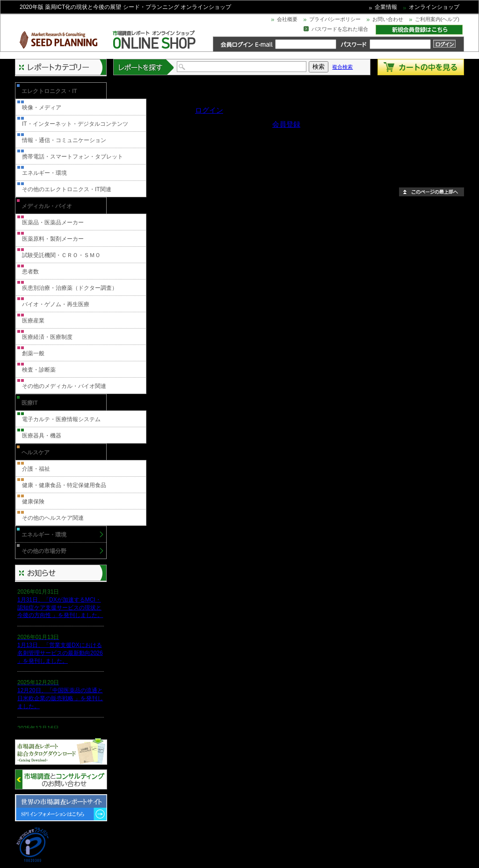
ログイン (209, 110)
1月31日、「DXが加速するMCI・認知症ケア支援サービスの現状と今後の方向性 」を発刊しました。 (60, 608)
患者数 (30, 272)
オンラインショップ (434, 7)
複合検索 (342, 67)
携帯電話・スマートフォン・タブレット (73, 157)
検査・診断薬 (39, 370)
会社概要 (287, 19)
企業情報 (386, 7)
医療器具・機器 (42, 436)
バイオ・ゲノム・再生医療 (56, 304)
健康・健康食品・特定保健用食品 (64, 485)
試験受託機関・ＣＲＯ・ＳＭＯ (61, 255)
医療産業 (33, 321)
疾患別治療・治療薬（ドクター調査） (70, 288)
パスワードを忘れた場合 (340, 29)
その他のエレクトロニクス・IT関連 (67, 189)
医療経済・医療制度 (47, 337)
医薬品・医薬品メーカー (53, 222)
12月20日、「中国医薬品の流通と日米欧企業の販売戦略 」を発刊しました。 (60, 698)
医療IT (30, 403)
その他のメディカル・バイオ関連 (64, 386)
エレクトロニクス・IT (49, 91)
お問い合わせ (388, 19)
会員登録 (286, 124)
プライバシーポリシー (335, 19)
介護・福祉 (36, 469)
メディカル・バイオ (47, 206)
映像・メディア (42, 108)
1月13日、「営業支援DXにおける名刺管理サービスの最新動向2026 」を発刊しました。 (60, 653)
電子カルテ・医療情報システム (61, 419)
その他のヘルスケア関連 (53, 518)
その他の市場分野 (44, 551)
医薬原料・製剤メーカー (53, 239)
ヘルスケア (36, 452)
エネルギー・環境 (44, 173)
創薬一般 (33, 353)
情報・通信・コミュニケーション (64, 140)
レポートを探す (144, 67)
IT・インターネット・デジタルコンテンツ (75, 124)
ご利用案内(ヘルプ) (437, 19)
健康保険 (33, 502)
